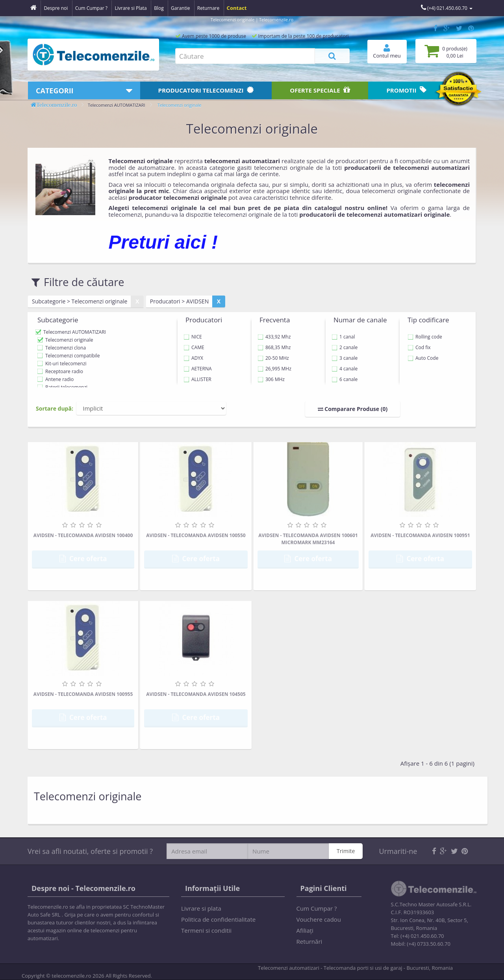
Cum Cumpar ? (317, 908)
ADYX (193, 358)
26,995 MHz (274, 369)
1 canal (343, 337)
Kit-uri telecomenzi (66, 364)
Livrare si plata (201, 908)
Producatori (206, 90)
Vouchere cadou (319, 919)
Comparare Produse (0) (353, 409)
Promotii (406, 90)
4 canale (345, 369)
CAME (194, 347)
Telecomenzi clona (66, 348)
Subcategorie (58, 320)
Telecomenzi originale (179, 105)
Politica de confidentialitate (218, 919)
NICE (193, 337)
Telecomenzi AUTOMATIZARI (117, 105)
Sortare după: (55, 408)
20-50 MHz (273, 358)
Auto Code (423, 358)
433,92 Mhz (274, 337)
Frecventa (275, 320)
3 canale (345, 358)
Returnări (309, 941)
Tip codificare (428, 320)
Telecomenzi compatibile (73, 356)
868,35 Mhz (274, 347)
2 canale (345, 347)
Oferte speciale (320, 90)
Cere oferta (83, 559)
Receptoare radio (64, 371)
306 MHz (271, 379)
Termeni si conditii (206, 930)
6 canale (345, 379)
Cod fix (419, 347)
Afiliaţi (305, 930)
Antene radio (59, 379)
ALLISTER (197, 379)
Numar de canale (360, 320)
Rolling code (425, 337)
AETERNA (198, 369)
